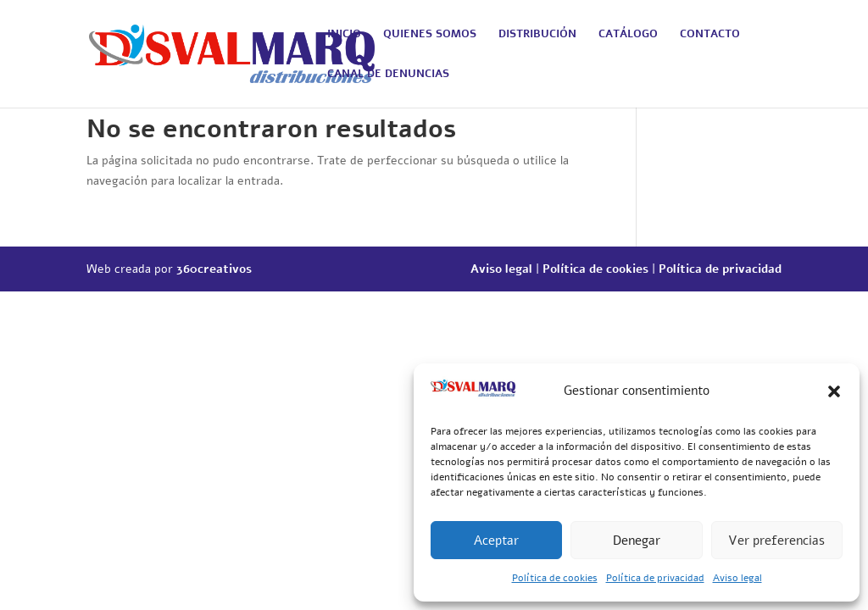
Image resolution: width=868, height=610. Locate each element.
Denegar (637, 541)
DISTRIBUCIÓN (537, 35)
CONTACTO (710, 35)
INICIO (344, 35)
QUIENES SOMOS (430, 35)
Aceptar (496, 541)
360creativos (214, 269)
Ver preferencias (776, 541)
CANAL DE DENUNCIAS (388, 75)
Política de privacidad (655, 578)
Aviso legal (737, 578)
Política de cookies (555, 578)
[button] (834, 391)
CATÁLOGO (628, 35)
